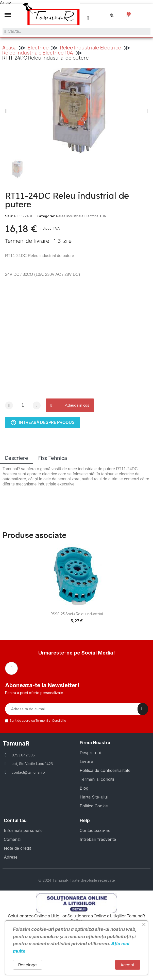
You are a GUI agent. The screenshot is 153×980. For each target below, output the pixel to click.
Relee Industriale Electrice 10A (38, 53)
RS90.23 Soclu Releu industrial (77, 614)
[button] (8, 15)
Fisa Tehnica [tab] (53, 458)
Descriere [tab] (17, 458)
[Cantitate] (23, 405)
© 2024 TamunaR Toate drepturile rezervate (77, 880)
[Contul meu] (88, 18)
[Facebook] (11, 668)
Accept (128, 965)
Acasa (9, 48)
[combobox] (76, 31)
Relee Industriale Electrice (91, 48)
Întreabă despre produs (42, 423)
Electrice (38, 48)
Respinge (28, 965)
